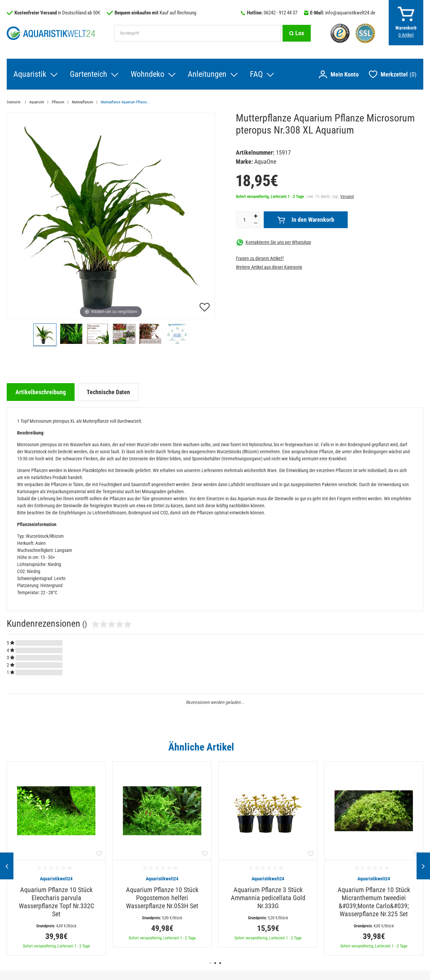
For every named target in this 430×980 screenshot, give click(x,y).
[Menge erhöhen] (256, 216)
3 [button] (220, 963)
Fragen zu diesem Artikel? (260, 258)
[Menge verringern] (256, 223)
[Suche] (297, 33)
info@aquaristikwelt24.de (350, 13)
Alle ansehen (409, 747)
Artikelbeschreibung (41, 392)
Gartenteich (89, 74)
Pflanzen (58, 102)
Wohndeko (147, 74)
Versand (347, 197)
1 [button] (210, 963)
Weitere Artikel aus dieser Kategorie (269, 267)
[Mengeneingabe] (244, 220)
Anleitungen (207, 74)
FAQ (256, 74)
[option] (56, 858)
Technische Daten (108, 392)
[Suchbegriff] (198, 33)
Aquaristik (30, 74)
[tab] (41, 392)
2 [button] (215, 963)
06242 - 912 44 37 (281, 13)
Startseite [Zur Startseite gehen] (14, 102)
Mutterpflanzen (82, 102)
